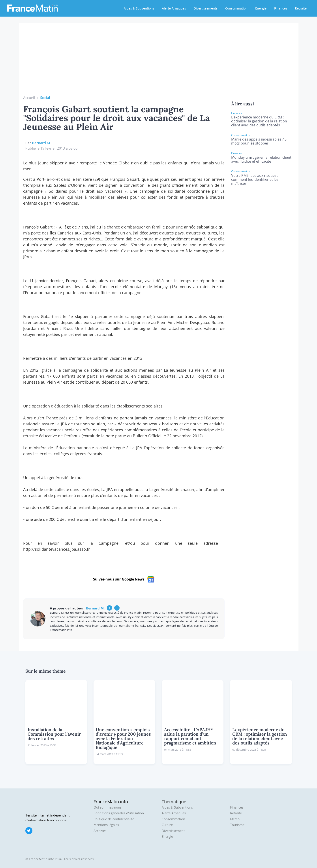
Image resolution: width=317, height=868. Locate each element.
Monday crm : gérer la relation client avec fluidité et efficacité (261, 159)
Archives (100, 831)
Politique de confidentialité (114, 819)
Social (45, 98)
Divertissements (206, 8)
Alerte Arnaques (174, 8)
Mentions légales (106, 825)
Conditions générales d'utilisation (119, 813)
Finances (281, 8)
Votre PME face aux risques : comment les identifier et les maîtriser (255, 179)
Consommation (236, 8)
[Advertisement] (159, 62)
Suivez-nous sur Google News (124, 579)
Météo (235, 819)
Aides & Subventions (139, 8)
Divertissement (173, 831)
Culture (167, 825)
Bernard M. (41, 143)
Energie (261, 8)
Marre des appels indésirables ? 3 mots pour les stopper (259, 141)
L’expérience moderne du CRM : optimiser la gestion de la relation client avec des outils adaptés (259, 121)
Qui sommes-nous (108, 807)
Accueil (29, 98)
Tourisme (237, 825)
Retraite (301, 8)
